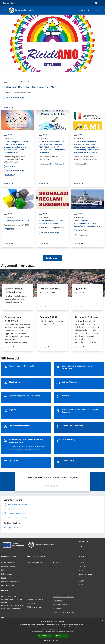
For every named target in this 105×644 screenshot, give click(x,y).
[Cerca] (100, 10)
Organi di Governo (8, 562)
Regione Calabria (9, 3)
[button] (53, 640)
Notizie (81, 562)
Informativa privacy (60, 604)
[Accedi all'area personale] (96, 3)
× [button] (103, 621)
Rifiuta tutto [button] (61, 636)
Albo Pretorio (58, 601)
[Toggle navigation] (4, 10)
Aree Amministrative (9, 566)
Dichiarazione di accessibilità (63, 612)
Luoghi (81, 581)
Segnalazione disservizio (36, 599)
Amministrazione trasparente (64, 597)
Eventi (81, 584)
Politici (4, 578)
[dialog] (52, 631)
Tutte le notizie (52, 258)
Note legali (57, 608)
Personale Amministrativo (11, 582)
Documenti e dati (8, 585)
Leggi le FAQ (32, 603)
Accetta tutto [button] (44, 636)
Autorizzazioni (58, 562)
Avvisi (10, 81)
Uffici (3, 570)
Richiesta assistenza (35, 607)
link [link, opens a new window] (73, 631)
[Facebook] (88, 10)
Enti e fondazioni (7, 574)
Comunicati (83, 566)
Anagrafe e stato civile (35, 562)
